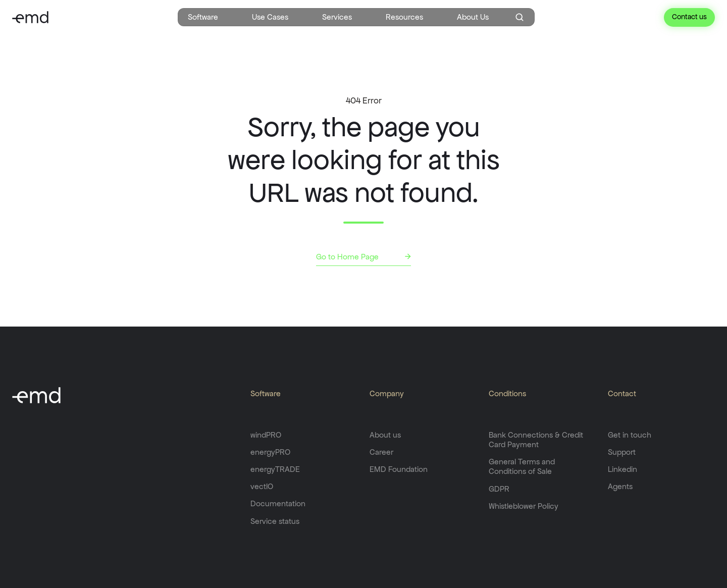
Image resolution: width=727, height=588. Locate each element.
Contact (622, 393)
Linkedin (622, 469)
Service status (275, 521)
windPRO (266, 435)
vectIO (262, 486)
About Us (473, 17)
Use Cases (270, 17)
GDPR (499, 489)
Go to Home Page (347, 257)
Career (381, 452)
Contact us (689, 17)
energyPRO (270, 452)
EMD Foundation (399, 469)
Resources (404, 17)
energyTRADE (275, 469)
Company (387, 393)
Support (622, 452)
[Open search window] (520, 17)
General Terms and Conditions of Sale (522, 466)
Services (337, 17)
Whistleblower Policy (524, 506)
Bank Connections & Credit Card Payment (536, 440)
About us (385, 435)
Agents (620, 486)
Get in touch (630, 435)
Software (203, 17)
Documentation (278, 503)
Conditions (507, 393)
